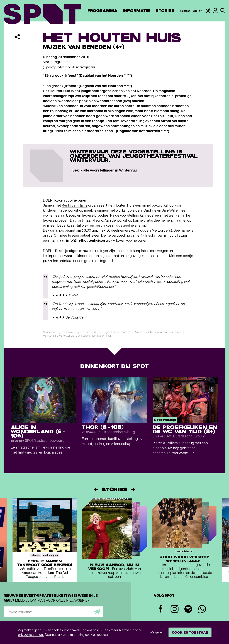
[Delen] (17, 37)
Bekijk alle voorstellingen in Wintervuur (105, 170)
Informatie (136, 11)
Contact (185, 11)
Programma (102, 11)
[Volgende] (133, 490)
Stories (165, 11)
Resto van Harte (75, 205)
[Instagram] (175, 609)
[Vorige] (96, 490)
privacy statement (31, 635)
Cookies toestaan (190, 632)
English (198, 11)
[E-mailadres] (53, 612)
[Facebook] (161, 609)
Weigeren (156, 632)
